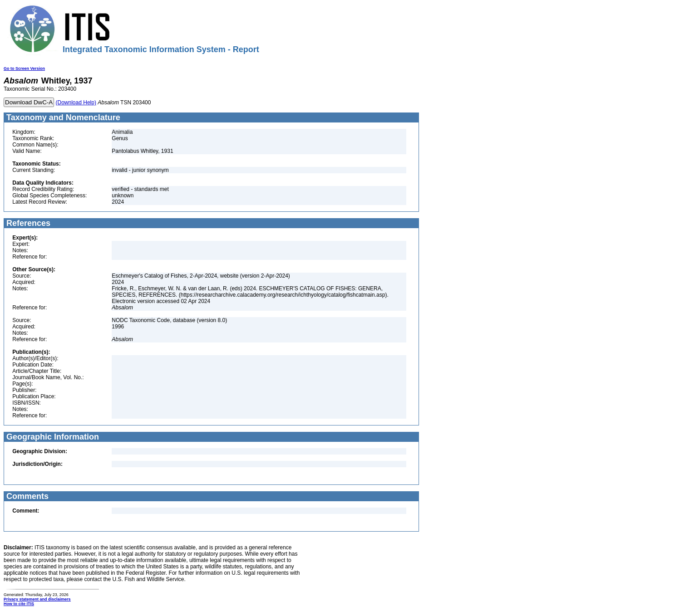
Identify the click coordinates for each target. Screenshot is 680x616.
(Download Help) (76, 103)
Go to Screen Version (24, 68)
